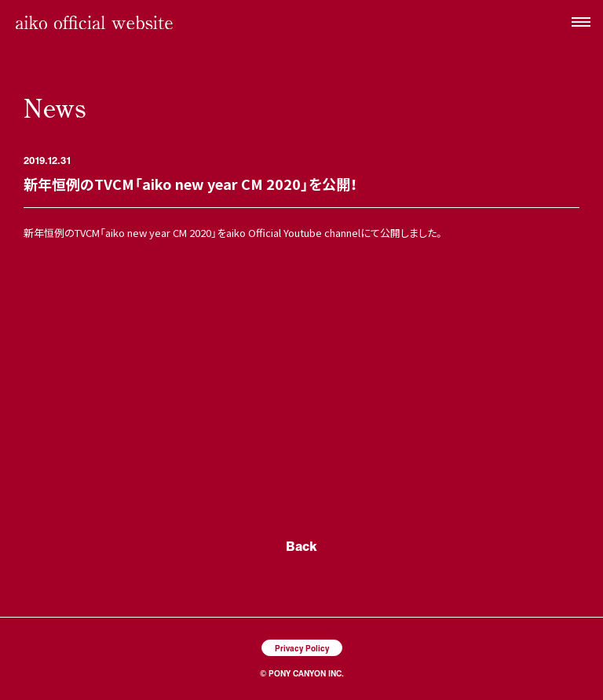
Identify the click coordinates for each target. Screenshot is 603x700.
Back (301, 546)
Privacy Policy (302, 648)
